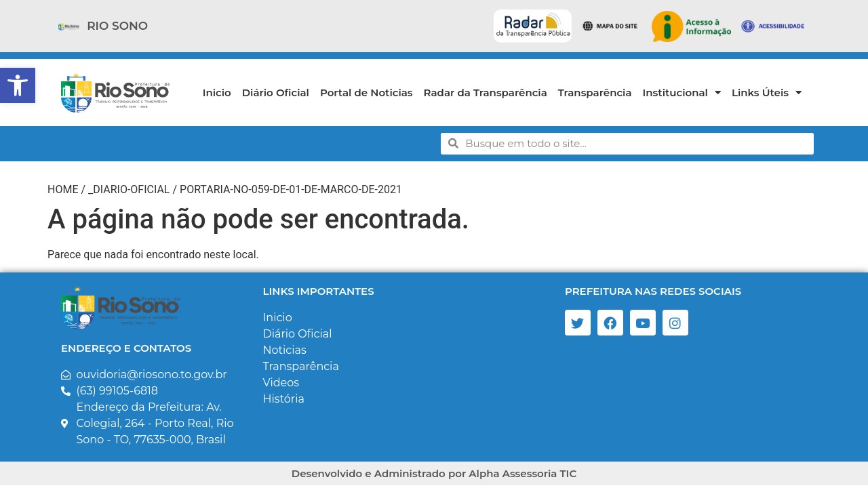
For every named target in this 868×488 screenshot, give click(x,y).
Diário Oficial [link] (276, 93)
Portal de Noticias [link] (367, 93)
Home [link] (63, 189)
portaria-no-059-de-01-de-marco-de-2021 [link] (291, 189)
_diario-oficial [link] (129, 189)
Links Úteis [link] (767, 93)
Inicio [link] (217, 93)
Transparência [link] (595, 93)
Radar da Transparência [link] (486, 93)
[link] (18, 85)
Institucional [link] (682, 93)
